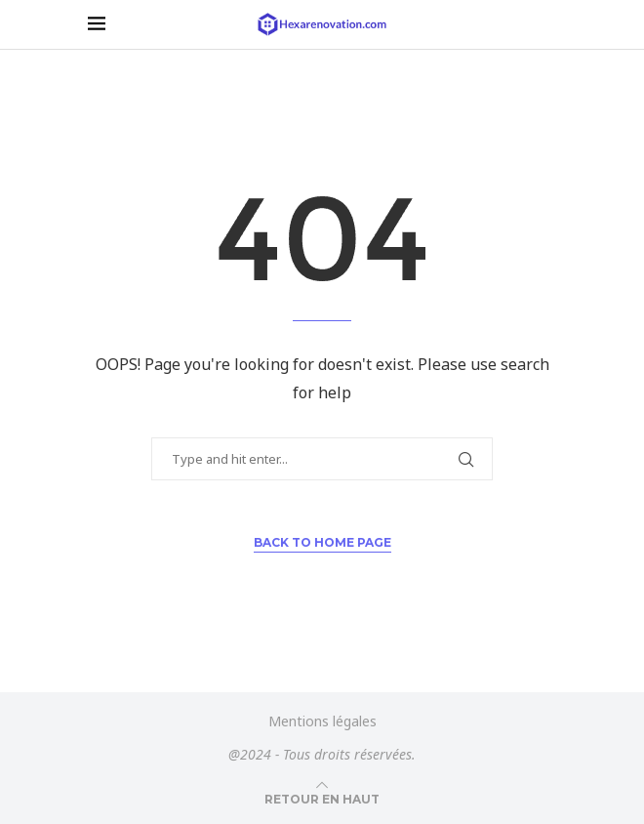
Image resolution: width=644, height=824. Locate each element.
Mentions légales (322, 721)
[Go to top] (322, 798)
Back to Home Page (322, 542)
